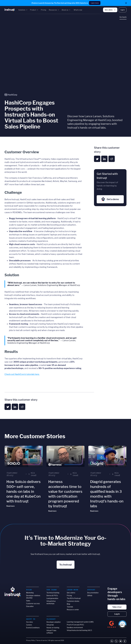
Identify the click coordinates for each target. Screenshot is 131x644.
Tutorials (70, 607)
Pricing (69, 595)
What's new (78, 10)
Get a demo (71, 593)
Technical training (53, 593)
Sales (28, 601)
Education (30, 606)
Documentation (93, 593)
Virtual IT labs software (51, 632)
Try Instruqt (66, 565)
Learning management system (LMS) (80, 622)
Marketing (30, 593)
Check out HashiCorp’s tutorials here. (22, 374)
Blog (68, 604)
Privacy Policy (31, 640)
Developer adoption (54, 622)
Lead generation (52, 598)
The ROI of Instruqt (74, 598)
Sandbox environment (75, 627)
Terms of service (42, 640)
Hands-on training (53, 628)
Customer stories (73, 601)
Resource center (73, 610)
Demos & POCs (52, 595)
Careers (29, 625)
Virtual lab (50, 625)
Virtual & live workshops (51, 602)
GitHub (90, 595)
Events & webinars (33, 628)
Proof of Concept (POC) (75, 625)
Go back (123, 17)
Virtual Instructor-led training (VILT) (79, 630)
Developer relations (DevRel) (33, 597)
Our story (30, 622)
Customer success (33, 603)
